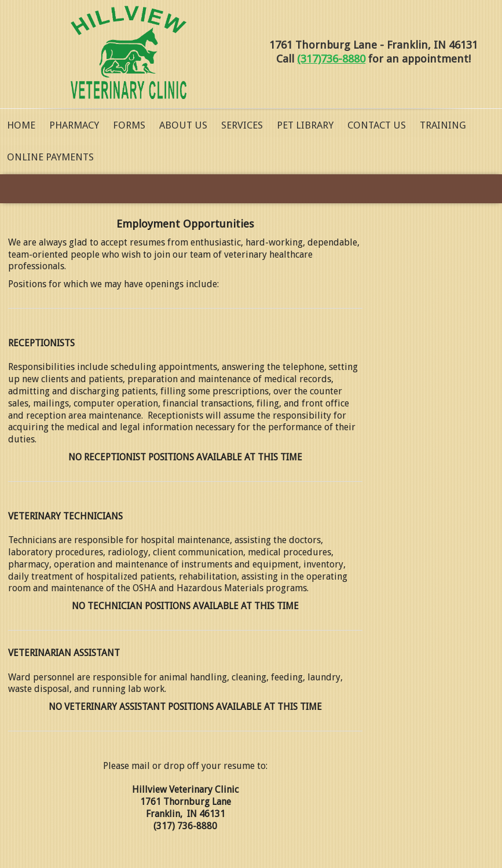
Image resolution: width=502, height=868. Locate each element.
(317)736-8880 (331, 59)
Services (242, 125)
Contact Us (377, 125)
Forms (129, 125)
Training (443, 125)
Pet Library (305, 125)
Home (21, 125)
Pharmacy (74, 125)
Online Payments (50, 157)
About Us (183, 125)
